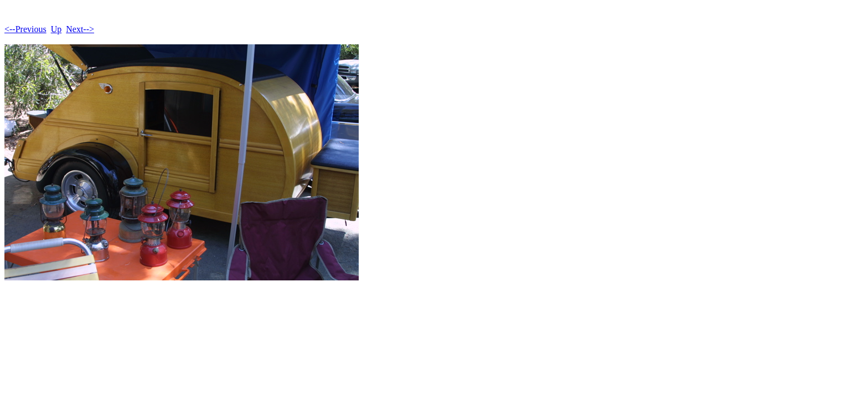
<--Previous (25, 29)
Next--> (80, 29)
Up (56, 29)
